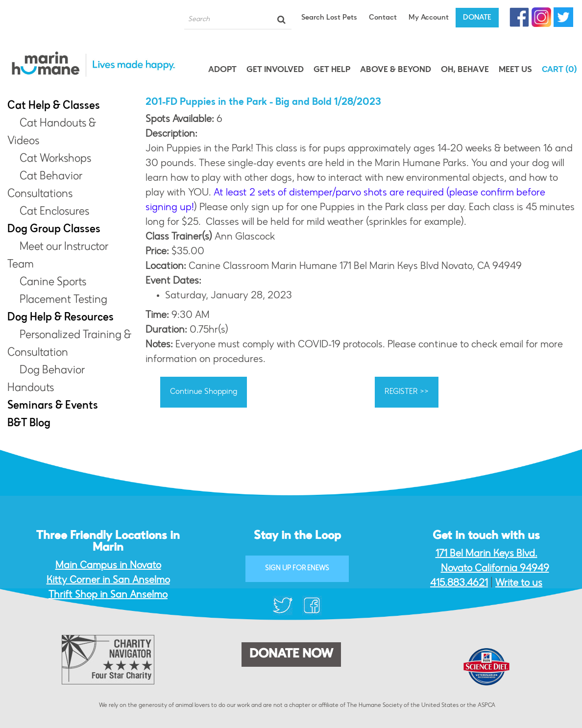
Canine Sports (53, 283)
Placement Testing (63, 300)
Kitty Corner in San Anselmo (108, 581)
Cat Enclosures (54, 212)
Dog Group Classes (54, 230)
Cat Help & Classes (54, 106)
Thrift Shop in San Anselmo (108, 595)
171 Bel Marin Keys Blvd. (486, 554)
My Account (429, 18)
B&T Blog (29, 424)
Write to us (519, 583)
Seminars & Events (53, 406)
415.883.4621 (459, 583)
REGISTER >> (407, 392)
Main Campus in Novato (108, 566)
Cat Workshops (55, 159)
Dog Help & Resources (61, 318)
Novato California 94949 (495, 569)
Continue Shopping (204, 392)
